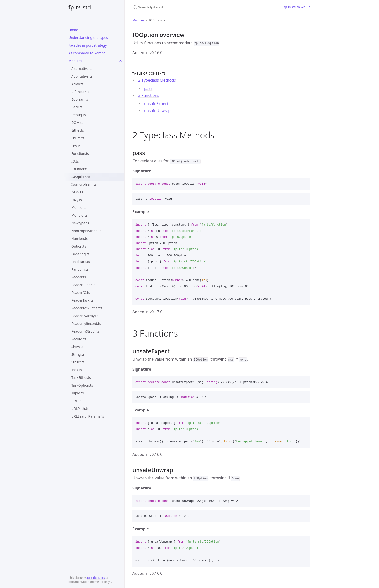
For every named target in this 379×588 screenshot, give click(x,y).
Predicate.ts (81, 262)
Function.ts (80, 153)
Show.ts (77, 347)
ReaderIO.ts (81, 293)
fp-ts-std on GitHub (297, 7)
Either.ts (78, 130)
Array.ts (77, 84)
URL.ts (76, 401)
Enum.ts (78, 138)
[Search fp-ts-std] (189, 7)
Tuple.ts (77, 393)
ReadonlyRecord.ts (86, 323)
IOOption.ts (81, 177)
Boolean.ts (80, 99)
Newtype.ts (80, 223)
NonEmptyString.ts (86, 231)
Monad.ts (79, 208)
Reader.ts (79, 277)
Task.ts (77, 370)
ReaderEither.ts (83, 285)
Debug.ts (79, 115)
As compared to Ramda (87, 53)
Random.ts (80, 269)
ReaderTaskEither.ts (87, 308)
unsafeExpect (156, 104)
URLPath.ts (80, 408)
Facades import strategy (88, 45)
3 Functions (149, 95)
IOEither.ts (80, 169)
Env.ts (76, 146)
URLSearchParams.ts (88, 416)
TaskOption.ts (82, 385)
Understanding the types (88, 38)
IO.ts (75, 161)
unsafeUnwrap (157, 111)
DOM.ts (77, 123)
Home (73, 30)
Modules (75, 61)
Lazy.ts (77, 200)
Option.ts (79, 246)
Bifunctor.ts (80, 92)
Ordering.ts (80, 254)
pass (148, 88)
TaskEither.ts (81, 378)
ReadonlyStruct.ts (85, 331)
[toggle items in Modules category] (121, 61)
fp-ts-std (80, 7)
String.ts (78, 354)
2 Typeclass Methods (157, 80)
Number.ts (80, 238)
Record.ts (79, 339)
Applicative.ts (82, 76)
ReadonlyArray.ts (85, 316)
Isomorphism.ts (84, 184)
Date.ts (77, 107)
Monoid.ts (79, 215)
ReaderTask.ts (82, 300)
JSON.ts (77, 192)
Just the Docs (96, 578)
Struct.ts (78, 362)
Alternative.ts (82, 68)
